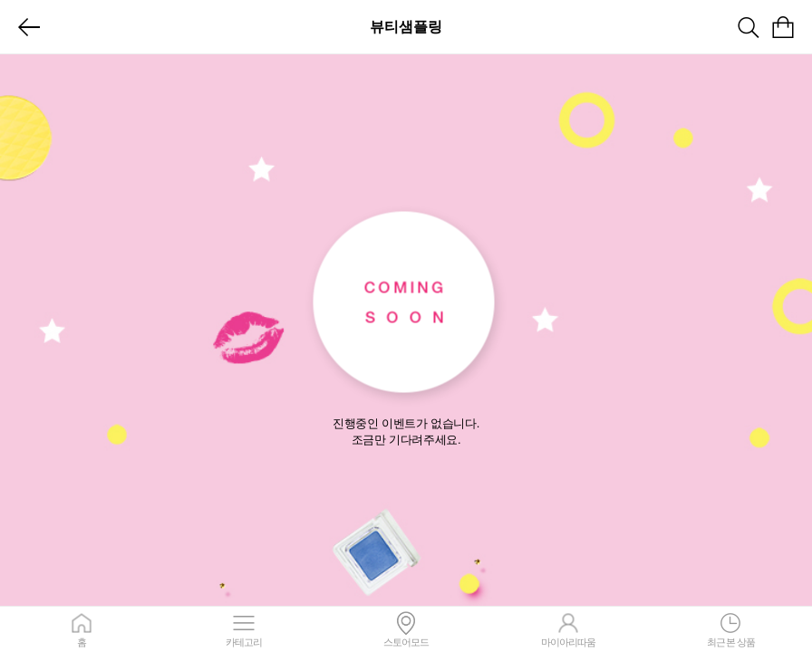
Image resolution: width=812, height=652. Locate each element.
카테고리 (243, 629)
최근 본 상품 (731, 629)
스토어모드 (406, 629)
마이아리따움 (569, 629)
